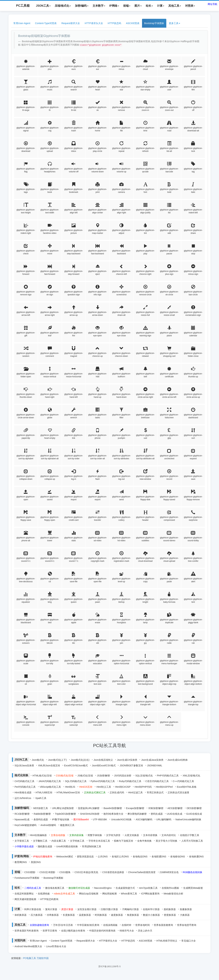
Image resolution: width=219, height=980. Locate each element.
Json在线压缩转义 (103, 760)
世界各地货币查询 (187, 925)
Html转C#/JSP (123, 787)
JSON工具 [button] (43, 6)
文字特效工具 (77, 841)
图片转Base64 (81, 819)
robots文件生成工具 (64, 894)
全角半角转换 (144, 841)
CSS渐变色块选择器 (113, 872)
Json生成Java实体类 (152, 760)
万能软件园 (43, 958)
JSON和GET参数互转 (131, 765)
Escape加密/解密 (135, 808)
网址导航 (212, 4)
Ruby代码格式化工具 (130, 781)
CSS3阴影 (30, 872)
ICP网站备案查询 (150, 894)
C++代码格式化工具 (183, 781)
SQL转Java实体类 (24, 765)
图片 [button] (138, 6)
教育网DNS (21, 862)
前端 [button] (127, 6)
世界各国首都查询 (163, 925)
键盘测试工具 (67, 825)
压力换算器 (37, 915)
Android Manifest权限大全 (28, 946)
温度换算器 (85, 915)
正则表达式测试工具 (95, 792)
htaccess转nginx (103, 888)
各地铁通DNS (196, 857)
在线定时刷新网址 (24, 894)
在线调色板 (44, 894)
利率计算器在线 (33, 909)
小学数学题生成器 (24, 846)
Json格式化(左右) (80, 760)
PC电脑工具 (30, 958)
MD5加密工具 (41, 808)
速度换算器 (117, 915)
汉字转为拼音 (113, 835)
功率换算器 (53, 915)
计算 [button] (161, 6)
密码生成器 (157, 814)
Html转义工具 (104, 787)
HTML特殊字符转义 (167, 941)
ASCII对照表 (133, 23)
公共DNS (103, 857)
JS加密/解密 (104, 776)
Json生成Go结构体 (178, 760)
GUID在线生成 (194, 814)
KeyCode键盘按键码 (25, 825)
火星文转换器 (132, 835)
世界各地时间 (143, 925)
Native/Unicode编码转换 (188, 819)
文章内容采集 (76, 835)
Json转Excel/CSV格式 (104, 765)
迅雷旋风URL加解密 (89, 808)
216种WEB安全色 (169, 872)
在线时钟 (126, 925)
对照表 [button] (190, 6)
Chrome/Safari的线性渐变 (142, 872)
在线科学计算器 (151, 909)
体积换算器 (21, 915)
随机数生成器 (45, 846)
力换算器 (185, 915)
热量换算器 (186, 909)
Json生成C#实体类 (127, 760)
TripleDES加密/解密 (65, 814)
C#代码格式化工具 (24, 781)
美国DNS (36, 862)
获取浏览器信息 (85, 857)
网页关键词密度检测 (25, 899)
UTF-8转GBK (100, 819)
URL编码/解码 (164, 819)
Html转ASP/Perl (164, 787)
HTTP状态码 (115, 23)
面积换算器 (170, 909)
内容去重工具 (59, 841)
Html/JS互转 (86, 787)
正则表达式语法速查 (178, 792)
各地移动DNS (178, 857)
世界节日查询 (50, 931)
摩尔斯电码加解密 (137, 814)
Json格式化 (38, 760)
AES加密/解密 (175, 808)
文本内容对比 (169, 835)
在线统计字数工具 (190, 835)
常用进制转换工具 (92, 846)
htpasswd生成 (22, 819)
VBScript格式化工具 (50, 787)
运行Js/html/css (23, 798)
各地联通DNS (159, 857)
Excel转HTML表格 (187, 787)
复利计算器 (51, 909)
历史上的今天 (145, 931)
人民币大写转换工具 (192, 841)
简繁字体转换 (95, 835)
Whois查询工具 (129, 894)
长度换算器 (69, 915)
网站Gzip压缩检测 (89, 894)
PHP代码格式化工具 (168, 776)
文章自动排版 (58, 835)
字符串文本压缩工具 (99, 841)
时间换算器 (101, 915)
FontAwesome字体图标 (27, 878)
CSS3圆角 (65, 872)
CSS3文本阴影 (47, 872)
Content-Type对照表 (46, 23)
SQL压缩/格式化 (144, 776)
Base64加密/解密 (113, 808)
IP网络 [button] (114, 6)
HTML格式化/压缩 (42, 776)
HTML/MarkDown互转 (68, 792)
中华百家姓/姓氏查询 (88, 925)
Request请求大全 (71, 23)
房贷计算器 (67, 909)
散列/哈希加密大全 (113, 814)
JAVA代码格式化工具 (50, 781)
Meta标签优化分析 (173, 894)
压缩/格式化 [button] (63, 6)
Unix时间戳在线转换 (67, 846)
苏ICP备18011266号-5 (109, 966)
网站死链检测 (109, 894)
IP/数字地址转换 (61, 819)
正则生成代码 (117, 792)
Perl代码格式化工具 (25, 787)
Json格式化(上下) (57, 760)
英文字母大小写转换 (166, 841)
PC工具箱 (20, 6)
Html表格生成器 (23, 792)
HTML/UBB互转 (44, 792)
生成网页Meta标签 (193, 888)
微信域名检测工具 (55, 888)
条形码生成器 (41, 819)
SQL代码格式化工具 (76, 781)
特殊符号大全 (127, 931)
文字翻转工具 (40, 841)
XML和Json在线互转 (49, 765)
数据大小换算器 (151, 915)
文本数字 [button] (99, 6)
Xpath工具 (41, 798)
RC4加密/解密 (22, 814)
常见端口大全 (189, 941)
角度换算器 (133, 915)
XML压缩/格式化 (191, 776)
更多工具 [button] (175, 23)
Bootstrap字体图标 (154, 23)
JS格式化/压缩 (85, 776)
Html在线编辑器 (38, 835)
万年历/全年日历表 (63, 925)
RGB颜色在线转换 (192, 872)
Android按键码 (48, 825)
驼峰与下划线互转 (124, 841)
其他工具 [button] (175, 6)
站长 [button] (149, 6)
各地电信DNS (140, 857)
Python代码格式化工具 (103, 781)
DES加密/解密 (194, 808)
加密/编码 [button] (82, 6)
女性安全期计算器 (87, 909)
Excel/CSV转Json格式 (76, 765)
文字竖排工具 (22, 841)
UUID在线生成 (174, 814)
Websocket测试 (65, 857)
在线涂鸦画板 (110, 925)
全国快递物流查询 (39, 925)
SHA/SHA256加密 (90, 814)
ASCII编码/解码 (144, 819)
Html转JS (70, 787)
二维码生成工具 (33, 888)
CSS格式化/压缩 (65, 776)
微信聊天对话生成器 (79, 888)
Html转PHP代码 (143, 787)
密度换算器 (170, 915)
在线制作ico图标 (170, 888)
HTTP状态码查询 (49, 899)
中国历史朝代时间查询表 (102, 931)
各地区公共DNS (120, 857)
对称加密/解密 (156, 808)
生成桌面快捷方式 (125, 888)
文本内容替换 (150, 835)
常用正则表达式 (155, 792)
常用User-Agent (22, 23)
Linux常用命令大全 (56, 946)
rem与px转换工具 (148, 888)
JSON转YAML (155, 765)
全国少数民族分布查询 (73, 931)
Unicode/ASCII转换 (121, 819)
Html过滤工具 (135, 792)
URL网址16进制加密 (63, 808)
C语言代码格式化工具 (157, 781)
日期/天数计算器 (109, 909)
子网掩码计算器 (130, 909)
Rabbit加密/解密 (42, 814)
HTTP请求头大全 (94, 23)
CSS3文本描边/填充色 (86, 872)
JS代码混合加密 (123, 776)
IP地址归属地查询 (43, 857)
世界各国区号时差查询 (27, 931)
